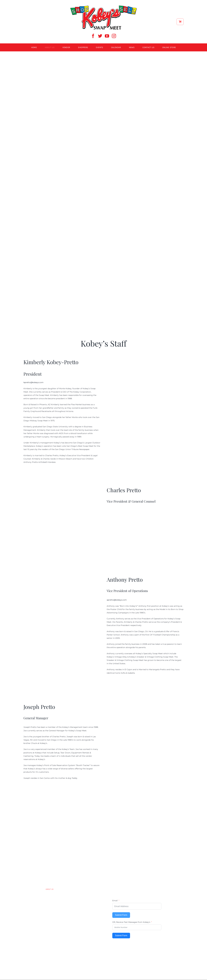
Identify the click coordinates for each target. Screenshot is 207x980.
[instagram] (114, 36)
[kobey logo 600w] (103, 836)
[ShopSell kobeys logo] (103, 6)
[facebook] (93, 36)
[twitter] (100, 36)
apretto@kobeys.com (117, 600)
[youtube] (107, 36)
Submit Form (121, 915)
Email (115, 901)
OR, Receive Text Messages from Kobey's (131, 922)
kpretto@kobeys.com (33, 382)
